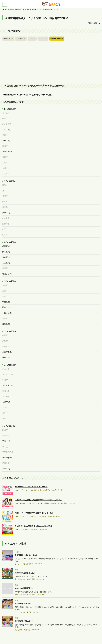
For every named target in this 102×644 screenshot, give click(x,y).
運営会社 (88, 638)
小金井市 (6, 215)
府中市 (5, 399)
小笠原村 (6, 171)
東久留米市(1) (8, 378)
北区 (4, 188)
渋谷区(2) (6, 248)
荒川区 (5, 134)
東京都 (27, 10)
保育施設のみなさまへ (34, 638)
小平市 (5, 226)
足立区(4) (6, 129)
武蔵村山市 (7, 453)
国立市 (5, 199)
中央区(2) (6, 296)
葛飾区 (5, 183)
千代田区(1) (7, 307)
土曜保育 (20, 38)
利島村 (5, 312)
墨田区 (5, 264)
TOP (6, 9)
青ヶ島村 (6, 113)
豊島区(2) (6, 318)
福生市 (5, 405)
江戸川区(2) (7, 150)
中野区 (5, 329)
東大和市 (6, 389)
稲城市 (5, 145)
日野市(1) (6, 394)
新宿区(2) (6, 253)
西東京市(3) (7, 345)
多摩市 (5, 291)
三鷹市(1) (6, 432)
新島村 (5, 334)
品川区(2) (6, 242)
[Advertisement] (51, 63)
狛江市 (5, 231)
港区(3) (5, 437)
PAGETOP (94, 631)
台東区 (5, 280)
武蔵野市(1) (7, 448)
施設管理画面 (67, 638)
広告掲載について (51, 638)
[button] (5, 4)
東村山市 (6, 383)
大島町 (5, 161)
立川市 (5, 286)
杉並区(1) (6, 258)
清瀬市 (5, 193)
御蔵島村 (6, 427)
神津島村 (6, 204)
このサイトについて (16, 638)
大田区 (34, 10)
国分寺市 (6, 220)
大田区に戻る (93, 23)
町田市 (5, 421)
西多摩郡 (6, 340)
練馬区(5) (6, 350)
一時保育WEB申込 (16, 10)
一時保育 (8, 38)
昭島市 (5, 118)
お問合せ (78, 638)
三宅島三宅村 (8, 443)
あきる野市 (7, 123)
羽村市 (5, 372)
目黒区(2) (6, 459)
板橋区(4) (6, 139)
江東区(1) (6, 209)
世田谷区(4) (7, 269)
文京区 (5, 410)
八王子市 (6, 362)
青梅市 (5, 155)
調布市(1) (6, 302)
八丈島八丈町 (8, 367)
